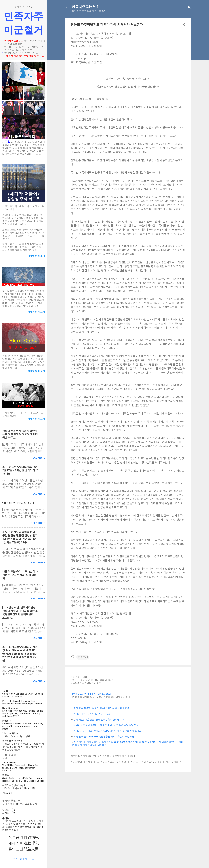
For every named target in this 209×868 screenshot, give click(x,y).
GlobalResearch (10, 708)
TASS (5, 691)
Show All (7, 793)
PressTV (7, 721)
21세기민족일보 (10, 733)
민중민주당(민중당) (12, 741)
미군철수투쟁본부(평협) (14, 785)
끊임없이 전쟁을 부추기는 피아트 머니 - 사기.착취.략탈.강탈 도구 (106, 725)
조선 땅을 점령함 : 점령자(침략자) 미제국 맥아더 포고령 (101, 708)
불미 (5, 758)
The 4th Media (9, 763)
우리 (5, 804)
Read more (38, 458)
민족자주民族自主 (85, 7)
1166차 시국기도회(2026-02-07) (19, 788)
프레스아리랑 (9, 755)
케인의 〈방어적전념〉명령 (16, 736)
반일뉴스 (7, 775)
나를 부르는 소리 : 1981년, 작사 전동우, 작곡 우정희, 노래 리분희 (20, 575)
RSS (15, 859)
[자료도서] (83, 657)
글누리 (23, 859)
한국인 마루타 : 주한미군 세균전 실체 (92, 714)
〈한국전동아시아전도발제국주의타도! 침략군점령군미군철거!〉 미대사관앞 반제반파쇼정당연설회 (23, 747)
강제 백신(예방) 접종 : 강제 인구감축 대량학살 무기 (99, 719)
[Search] (189, 8)
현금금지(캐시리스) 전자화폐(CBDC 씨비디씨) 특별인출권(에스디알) (108, 731)
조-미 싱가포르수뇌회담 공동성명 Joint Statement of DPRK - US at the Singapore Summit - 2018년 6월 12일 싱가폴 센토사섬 (20, 654)
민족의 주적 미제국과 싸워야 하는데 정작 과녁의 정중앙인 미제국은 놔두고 (20, 434)
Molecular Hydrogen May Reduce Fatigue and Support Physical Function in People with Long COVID (23, 714)
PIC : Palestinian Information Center (20, 701)
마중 (32, 859)
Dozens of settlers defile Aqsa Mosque (22, 704)
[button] (184, 25)
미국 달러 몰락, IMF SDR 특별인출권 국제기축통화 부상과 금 (104, 736)
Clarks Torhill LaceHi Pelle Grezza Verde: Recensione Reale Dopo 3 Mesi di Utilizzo (23, 780)
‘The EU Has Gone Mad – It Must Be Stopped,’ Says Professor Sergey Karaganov (20, 768)
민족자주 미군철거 (24, 23)
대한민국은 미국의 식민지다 (18, 503)
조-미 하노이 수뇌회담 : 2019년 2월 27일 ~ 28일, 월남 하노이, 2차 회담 (20, 470)
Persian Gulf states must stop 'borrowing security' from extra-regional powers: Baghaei (23, 726)
